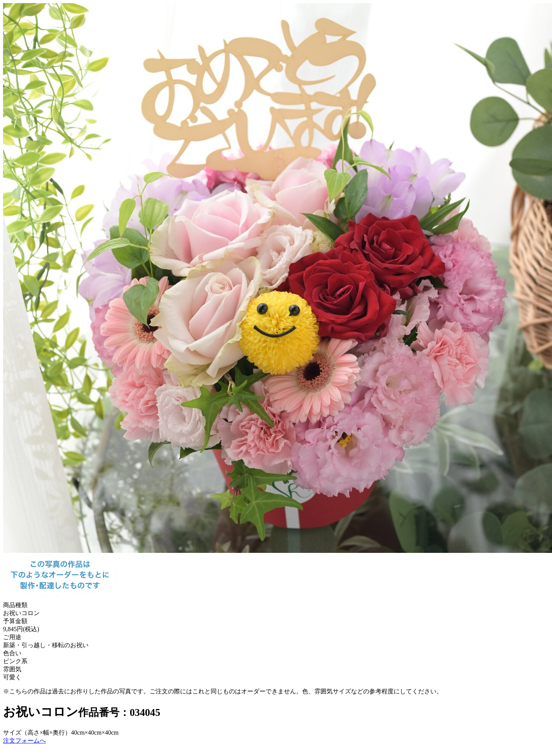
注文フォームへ (24, 741)
